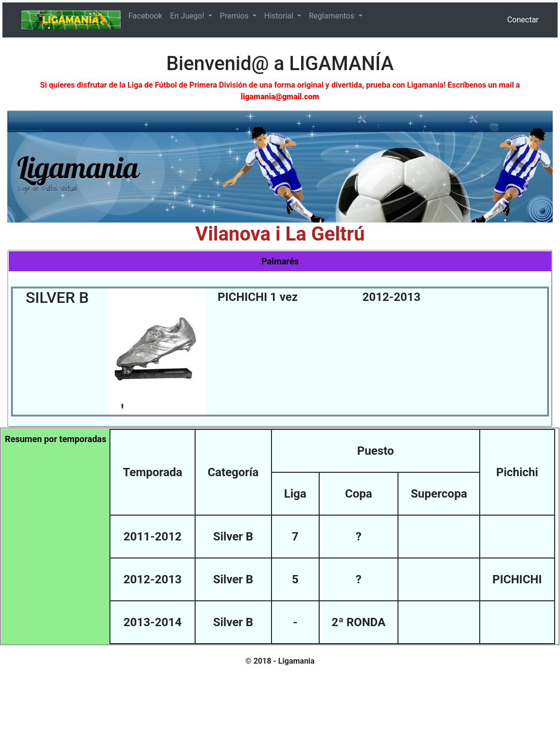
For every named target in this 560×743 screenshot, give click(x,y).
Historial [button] (280, 16)
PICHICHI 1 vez (258, 297)
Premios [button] (235, 16)
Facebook (145, 16)
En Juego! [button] (188, 16)
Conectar (523, 20)
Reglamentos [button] (333, 16)
